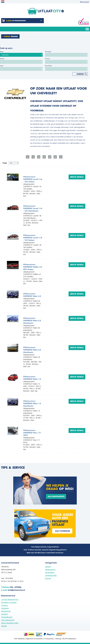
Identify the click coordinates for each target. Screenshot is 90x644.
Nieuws (4, 626)
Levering (4, 605)
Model (2, 59)
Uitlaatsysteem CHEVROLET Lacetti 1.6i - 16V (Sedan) (33, 179)
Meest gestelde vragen (10, 623)
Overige (48, 578)
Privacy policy (49, 639)
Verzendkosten (7, 617)
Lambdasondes (51, 575)
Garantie (4, 614)
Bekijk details (77, 177)
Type (2, 66)
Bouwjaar (48, 52)
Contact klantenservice (10, 599)
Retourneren (6, 611)
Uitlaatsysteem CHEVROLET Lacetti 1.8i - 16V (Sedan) (33, 238)
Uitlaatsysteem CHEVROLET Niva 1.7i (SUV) (32, 433)
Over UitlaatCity (19, 639)
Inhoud (47, 59)
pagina (11, 37)
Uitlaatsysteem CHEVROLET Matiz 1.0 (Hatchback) (32, 404)
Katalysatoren (50, 569)
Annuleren (5, 608)
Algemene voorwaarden (34, 639)
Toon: (5, 163)
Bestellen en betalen (9, 602)
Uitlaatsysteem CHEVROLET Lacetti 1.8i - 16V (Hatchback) (33, 209)
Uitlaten (48, 567)
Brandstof (48, 66)
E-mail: (13, 590)
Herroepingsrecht (8, 620)
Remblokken (50, 572)
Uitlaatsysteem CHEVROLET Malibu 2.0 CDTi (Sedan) (33, 267)
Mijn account (84, 2)
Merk (2, 52)
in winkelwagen (16, 21)
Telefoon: (11, 587)
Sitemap (58, 639)
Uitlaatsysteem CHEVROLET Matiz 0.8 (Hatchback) (32, 321)
